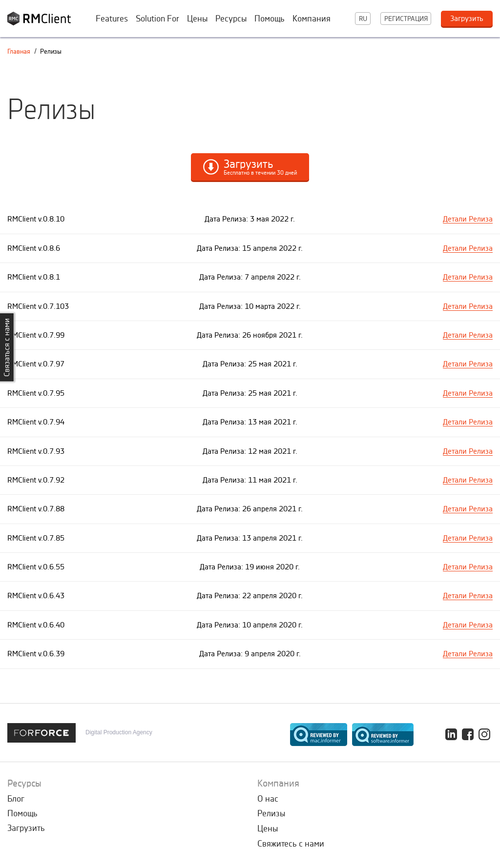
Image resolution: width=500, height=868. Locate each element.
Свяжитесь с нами (291, 844)
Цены (197, 19)
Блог (16, 799)
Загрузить (26, 828)
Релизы (271, 813)
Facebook (468, 734)
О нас (268, 799)
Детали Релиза (468, 219)
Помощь (270, 19)
